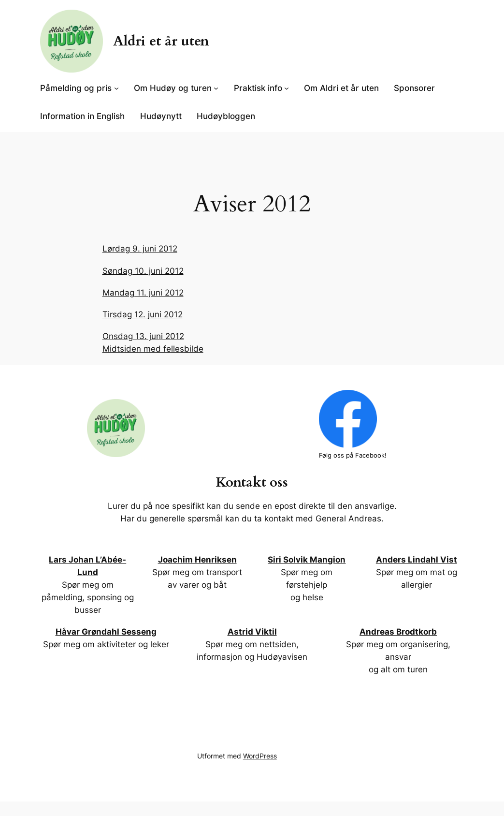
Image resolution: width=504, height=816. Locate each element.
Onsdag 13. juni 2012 (143, 336)
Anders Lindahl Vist (417, 560)
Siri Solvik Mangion (307, 560)
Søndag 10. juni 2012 (143, 271)
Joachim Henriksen (197, 560)
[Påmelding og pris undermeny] (116, 88)
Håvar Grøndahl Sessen (103, 632)
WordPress (260, 756)
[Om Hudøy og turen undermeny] (216, 88)
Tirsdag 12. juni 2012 (143, 314)
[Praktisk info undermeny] (287, 88)
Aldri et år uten (161, 41)
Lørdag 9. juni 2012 (140, 249)
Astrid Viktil (252, 632)
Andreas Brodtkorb (398, 632)
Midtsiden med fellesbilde (153, 349)
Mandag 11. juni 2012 (143, 293)
